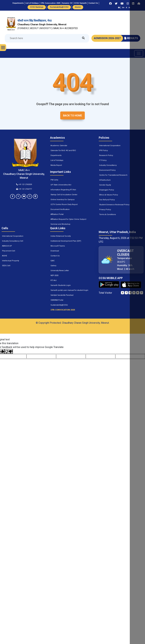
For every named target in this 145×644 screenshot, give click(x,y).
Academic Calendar (59, 146)
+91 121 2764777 (24, 189)
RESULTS (131, 38)
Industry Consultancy (108, 165)
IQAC (53, 261)
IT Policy (103, 160)
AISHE (5, 256)
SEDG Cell (6, 266)
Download (55, 251)
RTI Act (53, 280)
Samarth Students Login (61, 285)
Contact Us (55, 256)
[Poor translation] (9, 351)
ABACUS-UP (7, 246)
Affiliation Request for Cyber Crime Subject (68, 219)
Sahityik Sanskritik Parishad (62, 295)
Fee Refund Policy (107, 200)
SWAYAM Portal (57, 300)
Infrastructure (105, 180)
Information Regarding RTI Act (63, 190)
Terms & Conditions (108, 214)
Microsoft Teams (58, 246)
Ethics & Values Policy (109, 195)
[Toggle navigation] (139, 53)
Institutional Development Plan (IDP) (66, 241)
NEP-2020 (54, 275)
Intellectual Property (11, 261)
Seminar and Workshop (60, 224)
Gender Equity (105, 185)
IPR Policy (103, 150)
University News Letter (60, 271)
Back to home (72, 116)
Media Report (56, 165)
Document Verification (60, 209)
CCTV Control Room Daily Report (64, 204)
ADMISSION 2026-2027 (107, 38)
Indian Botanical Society (61, 236)
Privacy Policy (105, 210)
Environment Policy (107, 170)
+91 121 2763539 (24, 184)
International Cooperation (110, 146)
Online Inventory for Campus (63, 200)
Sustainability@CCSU (59, 305)
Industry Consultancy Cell (13, 241)
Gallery (53, 266)
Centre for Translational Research (113, 175)
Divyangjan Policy (107, 190)
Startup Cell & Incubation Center (64, 195)
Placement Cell (9, 251)
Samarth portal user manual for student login (69, 290)
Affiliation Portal (57, 214)
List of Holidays (57, 160)
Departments (56, 155)
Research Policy (106, 155)
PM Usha (54, 180)
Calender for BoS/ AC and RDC (63, 150)
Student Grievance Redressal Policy (114, 205)
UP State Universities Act (61, 185)
